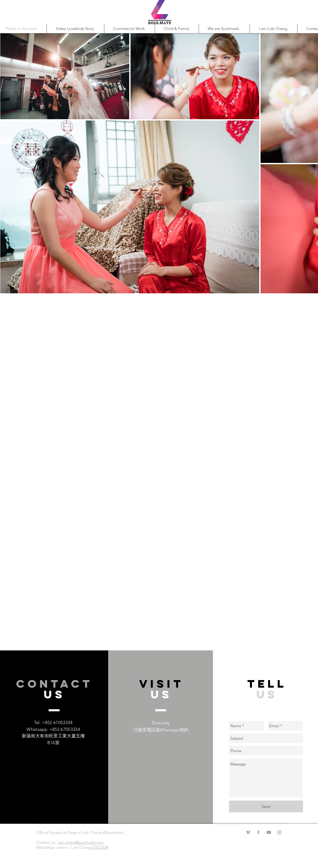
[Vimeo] (248, 832)
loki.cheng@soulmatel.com (81, 842)
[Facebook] (258, 832)
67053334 (100, 847)
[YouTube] (269, 832)
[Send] (266, 806)
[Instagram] (279, 832)
